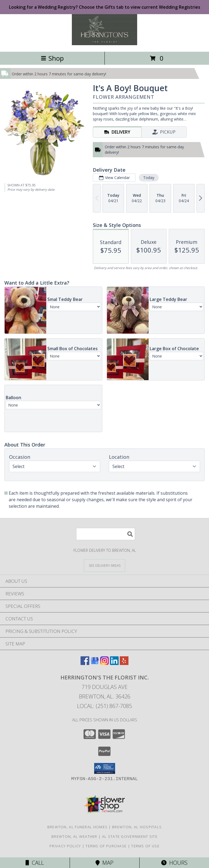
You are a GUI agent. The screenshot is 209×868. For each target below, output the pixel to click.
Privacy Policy (65, 846)
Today (149, 178)
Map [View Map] (104, 863)
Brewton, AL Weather (74, 836)
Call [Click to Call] (35, 863)
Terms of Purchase (106, 846)
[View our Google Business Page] (95, 663)
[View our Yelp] (124, 663)
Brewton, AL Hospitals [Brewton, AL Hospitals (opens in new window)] (137, 827)
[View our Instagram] (104, 663)
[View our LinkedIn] (114, 663)
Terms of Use (145, 846)
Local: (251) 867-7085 (104, 706)
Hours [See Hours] (174, 863)
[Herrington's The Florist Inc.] (104, 44)
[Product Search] (106, 534)
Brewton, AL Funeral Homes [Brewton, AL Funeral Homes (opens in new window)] (78, 827)
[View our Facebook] (85, 663)
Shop (52, 58)
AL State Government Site (130, 836)
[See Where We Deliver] (104, 565)
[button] (105, 768)
